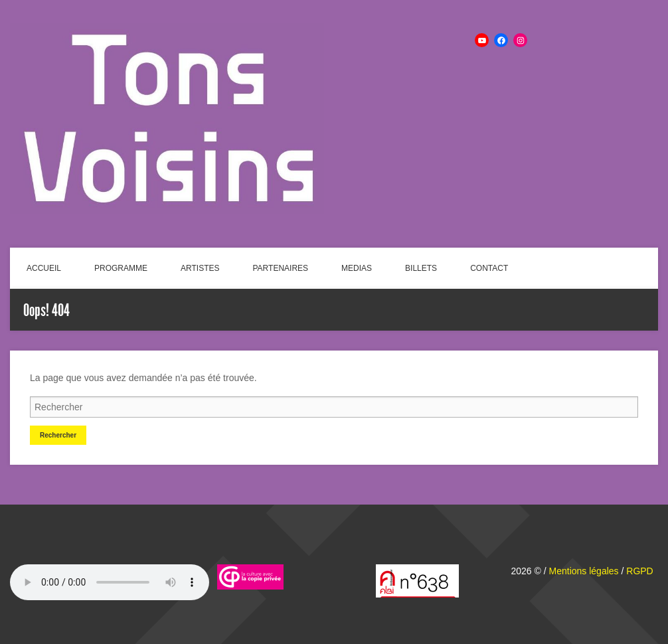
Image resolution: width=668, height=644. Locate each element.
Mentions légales (584, 571)
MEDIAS (357, 268)
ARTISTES (200, 268)
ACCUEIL (44, 268)
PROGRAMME (121, 268)
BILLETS (421, 268)
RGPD (639, 571)
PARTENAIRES (281, 268)
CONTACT (489, 268)
